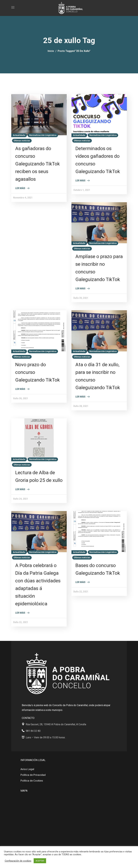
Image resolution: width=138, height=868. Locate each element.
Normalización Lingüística (43, 135)
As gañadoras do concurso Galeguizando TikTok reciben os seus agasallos (37, 164)
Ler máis (20, 188)
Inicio (51, 51)
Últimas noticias (22, 141)
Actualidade (19, 135)
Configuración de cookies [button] (18, 861)
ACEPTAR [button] (40, 861)
